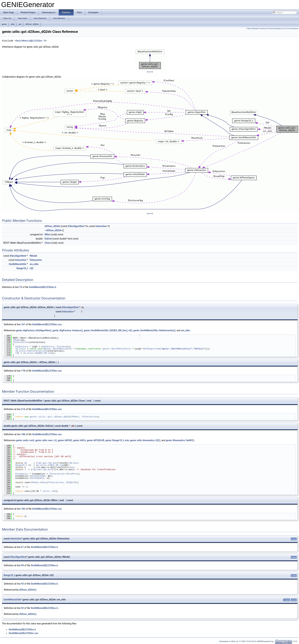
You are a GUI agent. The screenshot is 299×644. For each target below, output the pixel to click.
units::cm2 (49, 491)
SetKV (34, 476)
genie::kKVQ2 (65, 440)
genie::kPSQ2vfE (96, 440)
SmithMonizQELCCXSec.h (31, 41)
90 (22, 565)
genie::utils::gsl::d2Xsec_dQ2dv (50, 417)
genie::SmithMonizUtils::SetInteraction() (154, 330)
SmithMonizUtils (17, 264)
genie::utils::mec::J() (46, 440)
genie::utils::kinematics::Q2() (145, 440)
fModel (33, 256)
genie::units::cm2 (25, 440)
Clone (48, 243)
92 (22, 608)
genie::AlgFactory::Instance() (68, 330)
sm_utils (34, 264)
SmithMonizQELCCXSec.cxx (47, 324)
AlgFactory (22, 347)
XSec (44, 482)
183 (23, 509)
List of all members (291, 29)
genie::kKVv (79, 440)
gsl (20, 24)
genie (4, 24)
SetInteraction (37, 351)
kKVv (41, 478)
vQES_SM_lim (56, 465)
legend (150, 72)
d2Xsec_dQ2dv (32, 24)
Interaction (101, 226)
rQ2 (32, 268)
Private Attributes (275, 29)
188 (23, 434)
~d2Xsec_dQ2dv (53, 230)
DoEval (48, 239)
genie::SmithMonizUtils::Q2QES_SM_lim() (106, 330)
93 (22, 584)
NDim (48, 234)
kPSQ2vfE (71, 482)
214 (23, 409)
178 (23, 371)
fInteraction (36, 260)
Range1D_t (22, 268)
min (55, 463)
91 (22, 547)
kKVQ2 (42, 476)
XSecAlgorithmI (76, 226)
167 (23, 324)
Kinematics (22, 474)
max (45, 463)
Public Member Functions (257, 29)
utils (13, 24)
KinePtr (72, 474)
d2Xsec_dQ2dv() (28, 590)
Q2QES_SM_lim (44, 353)
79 (21, 287)
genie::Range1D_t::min (117, 440)
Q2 (26, 463)
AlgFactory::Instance (54, 347)
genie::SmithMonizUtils (58, 349)
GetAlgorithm (152, 349)
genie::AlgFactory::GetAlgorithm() (34, 330)
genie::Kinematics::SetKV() (180, 440)
